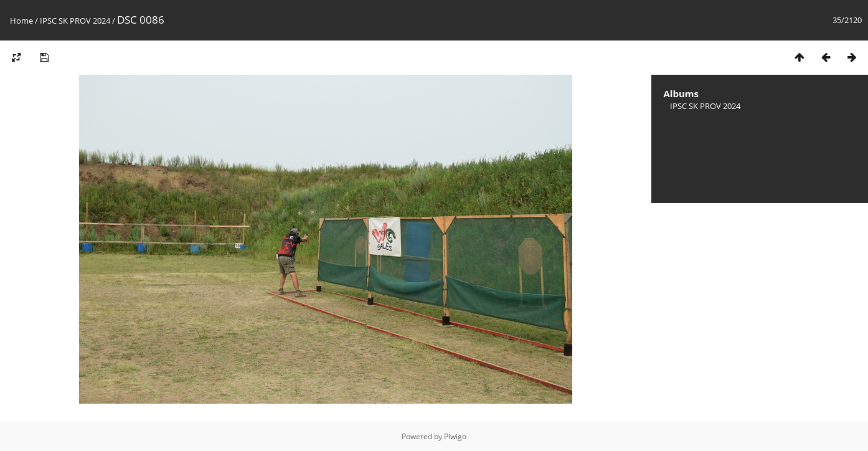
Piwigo (455, 436)
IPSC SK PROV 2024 (75, 21)
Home (21, 21)
